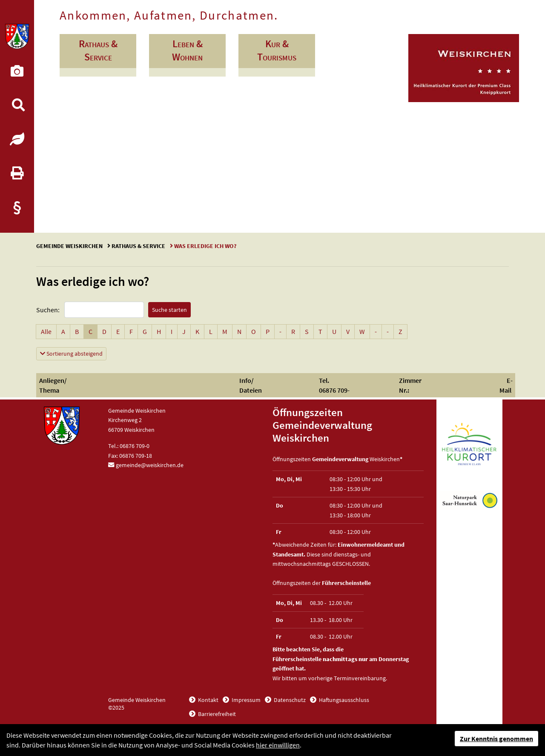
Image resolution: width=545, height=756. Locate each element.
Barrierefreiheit (216, 714)
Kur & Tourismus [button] (277, 50)
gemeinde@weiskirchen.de (150, 465)
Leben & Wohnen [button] (187, 50)
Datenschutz (289, 700)
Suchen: (48, 310)
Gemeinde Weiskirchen (70, 246)
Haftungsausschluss (343, 700)
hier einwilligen (278, 745)
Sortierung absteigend (73, 353)
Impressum (245, 700)
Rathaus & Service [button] (98, 50)
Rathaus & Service (138, 246)
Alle (49, 331)
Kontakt (208, 700)
